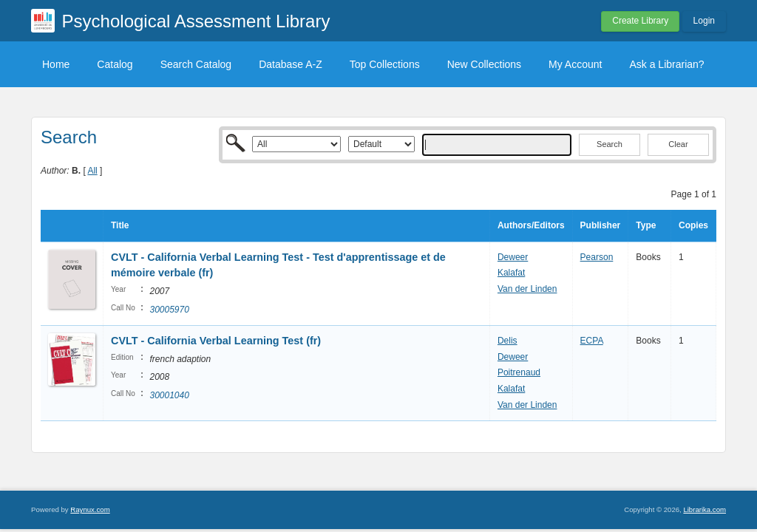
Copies (693, 225)
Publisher (601, 225)
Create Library (640, 21)
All (92, 171)
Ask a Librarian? (666, 64)
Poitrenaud (519, 372)
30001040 (169, 395)
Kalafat (511, 273)
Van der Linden (527, 289)
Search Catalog (196, 64)
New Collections (484, 64)
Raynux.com (90, 509)
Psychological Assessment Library (196, 21)
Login (704, 21)
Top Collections (385, 64)
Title (120, 225)
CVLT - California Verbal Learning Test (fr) (216, 341)
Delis (508, 341)
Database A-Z (291, 64)
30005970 (169, 310)
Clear (678, 144)
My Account (575, 64)
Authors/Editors (531, 225)
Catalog (115, 64)
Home (56, 64)
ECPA (592, 341)
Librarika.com (705, 509)
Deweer (513, 257)
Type (646, 225)
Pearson (597, 257)
